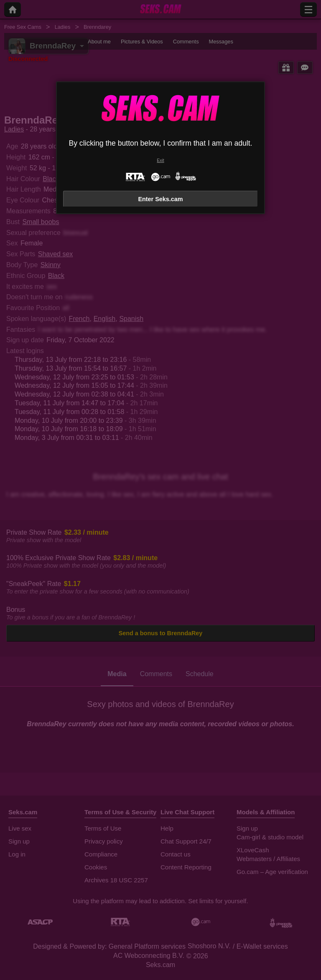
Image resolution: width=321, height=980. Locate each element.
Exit (160, 160)
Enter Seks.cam (160, 199)
